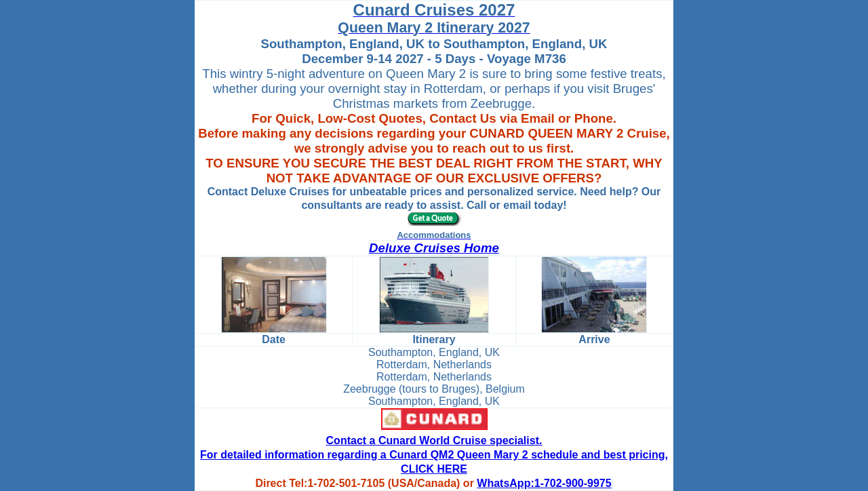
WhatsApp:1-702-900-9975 (544, 483)
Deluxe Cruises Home (434, 248)
